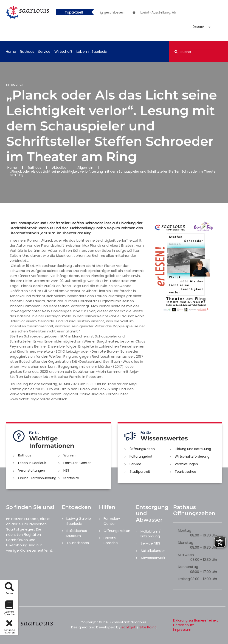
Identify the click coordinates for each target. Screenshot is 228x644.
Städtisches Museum (77, 533)
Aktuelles (59, 168)
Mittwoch (186, 555)
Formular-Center (77, 463)
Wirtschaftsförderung (192, 456)
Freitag (184, 579)
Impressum (182, 630)
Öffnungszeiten (142, 449)
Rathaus (27, 51)
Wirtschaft (63, 51)
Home (11, 51)
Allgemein (85, 168)
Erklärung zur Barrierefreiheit (196, 620)
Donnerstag (188, 567)
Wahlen (69, 455)
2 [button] (142, 13)
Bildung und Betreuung (193, 449)
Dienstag (186, 543)
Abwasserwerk (153, 558)
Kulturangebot (141, 456)
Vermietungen (186, 464)
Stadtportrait (140, 472)
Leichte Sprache (111, 540)
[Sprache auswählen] (196, 27)
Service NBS (150, 543)
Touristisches (185, 472)
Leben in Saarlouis (92, 51)
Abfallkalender (153, 551)
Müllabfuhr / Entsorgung (151, 534)
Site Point (148, 627)
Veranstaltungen (32, 470)
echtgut (129, 627)
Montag (185, 530)
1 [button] (135, 13)
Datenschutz (183, 625)
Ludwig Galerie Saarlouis (79, 521)
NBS (66, 470)
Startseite (71, 478)
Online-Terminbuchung (37, 478)
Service (44, 51)
